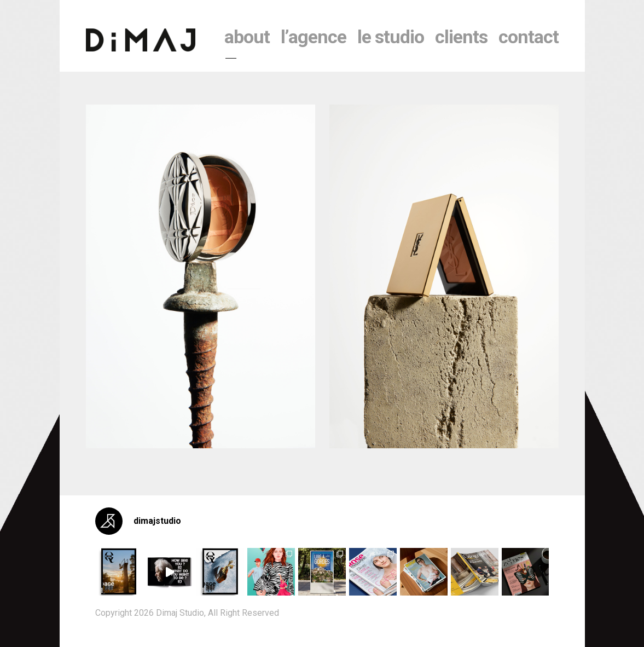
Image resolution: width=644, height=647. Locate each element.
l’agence (314, 37)
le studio (391, 37)
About (247, 37)
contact (529, 37)
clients (461, 37)
